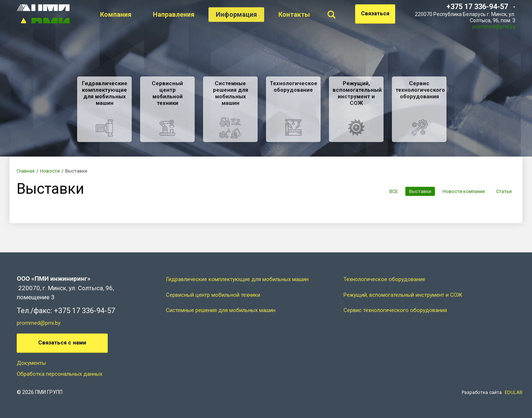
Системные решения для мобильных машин (221, 310)
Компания (125, 14)
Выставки (418, 191)
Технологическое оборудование (384, 279)
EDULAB (514, 392)
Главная (26, 171)
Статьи (504, 191)
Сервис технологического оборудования (395, 310)
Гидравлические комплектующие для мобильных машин (237, 279)
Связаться (375, 13)
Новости (50, 171)
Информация (246, 14)
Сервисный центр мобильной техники (213, 295)
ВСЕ (390, 191)
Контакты (304, 14)
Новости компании (462, 191)
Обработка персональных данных (59, 374)
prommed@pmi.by (494, 27)
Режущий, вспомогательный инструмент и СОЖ (403, 295)
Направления (183, 14)
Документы (31, 363)
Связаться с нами (62, 343)
